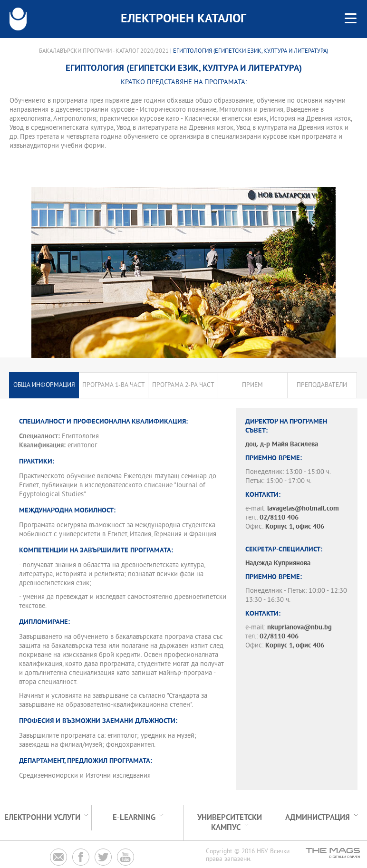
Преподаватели (322, 385)
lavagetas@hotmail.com (303, 509)
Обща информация (44, 385)
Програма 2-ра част (183, 385)
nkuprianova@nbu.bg (299, 628)
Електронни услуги (42, 818)
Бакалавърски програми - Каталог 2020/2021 (104, 51)
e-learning (134, 818)
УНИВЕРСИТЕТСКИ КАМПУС (230, 823)
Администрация (318, 818)
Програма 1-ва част (114, 385)
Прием (252, 385)
